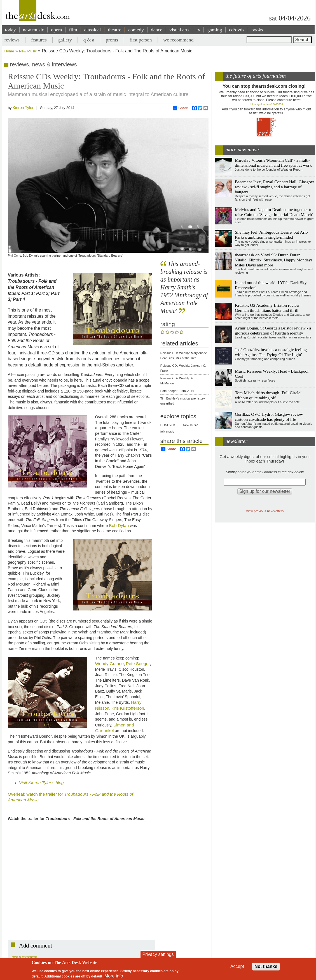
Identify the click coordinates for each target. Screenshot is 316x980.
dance (157, 30)
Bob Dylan (119, 525)
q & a (89, 40)
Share (180, 108)
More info (114, 976)
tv (198, 30)
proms (112, 40)
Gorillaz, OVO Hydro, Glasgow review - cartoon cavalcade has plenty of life (270, 417)
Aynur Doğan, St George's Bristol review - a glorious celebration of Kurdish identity (273, 330)
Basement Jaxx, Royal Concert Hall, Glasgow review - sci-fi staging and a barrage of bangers (274, 187)
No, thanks (266, 966)
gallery (65, 40)
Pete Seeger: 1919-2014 (177, 391)
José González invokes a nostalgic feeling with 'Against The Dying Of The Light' (271, 352)
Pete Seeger (138, 664)
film (73, 30)
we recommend (179, 40)
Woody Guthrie (109, 664)
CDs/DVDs (168, 425)
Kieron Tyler (23, 108)
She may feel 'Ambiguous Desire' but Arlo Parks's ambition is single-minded (271, 235)
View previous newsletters (265, 511)
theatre (114, 30)
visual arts (179, 30)
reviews (12, 40)
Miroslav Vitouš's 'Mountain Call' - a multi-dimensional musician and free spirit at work (273, 163)
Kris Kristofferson (128, 708)
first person (141, 40)
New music (191, 425)
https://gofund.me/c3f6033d (266, 104)
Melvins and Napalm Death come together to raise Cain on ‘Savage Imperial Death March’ (274, 212)
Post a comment (24, 957)
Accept (237, 966)
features (39, 40)
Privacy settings (158, 954)
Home (9, 51)
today (10, 30)
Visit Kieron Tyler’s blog (41, 783)
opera (56, 30)
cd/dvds (237, 30)
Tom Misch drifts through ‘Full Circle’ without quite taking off (268, 395)
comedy (136, 30)
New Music (28, 51)
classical (93, 30)
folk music (167, 431)
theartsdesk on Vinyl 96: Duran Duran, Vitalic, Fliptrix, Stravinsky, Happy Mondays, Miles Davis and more (274, 260)
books (257, 30)
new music (34, 30)
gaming (215, 30)
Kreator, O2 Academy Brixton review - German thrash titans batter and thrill (268, 308)
